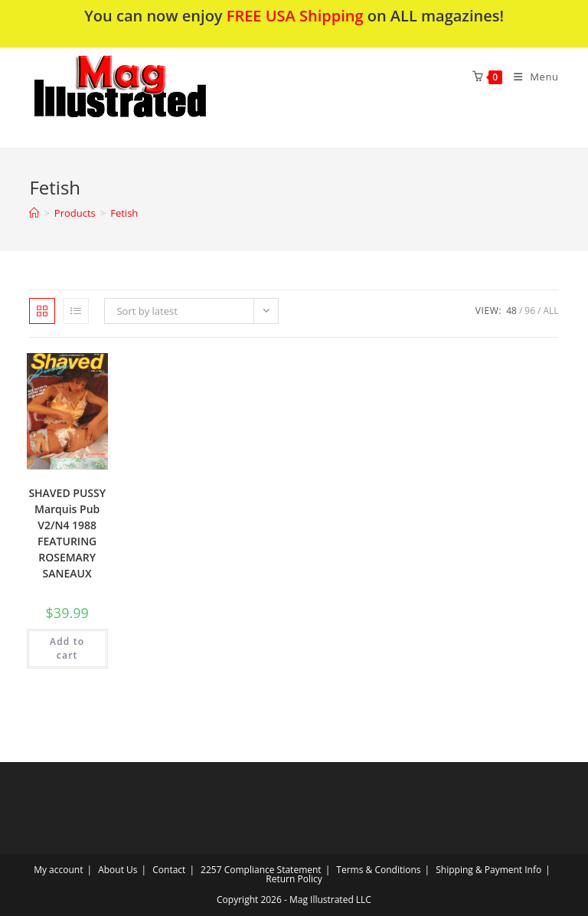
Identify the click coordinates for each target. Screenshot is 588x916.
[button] (160, 98)
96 (530, 311)
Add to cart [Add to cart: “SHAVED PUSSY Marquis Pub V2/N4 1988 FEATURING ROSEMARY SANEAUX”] (67, 648)
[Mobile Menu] (531, 77)
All (550, 311)
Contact (169, 870)
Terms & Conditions (378, 870)
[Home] (34, 213)
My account (58, 870)
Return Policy (294, 879)
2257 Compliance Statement (261, 870)
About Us (118, 870)
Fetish (124, 213)
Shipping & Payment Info (488, 870)
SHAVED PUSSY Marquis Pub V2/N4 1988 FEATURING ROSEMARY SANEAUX (67, 533)
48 (511, 311)
